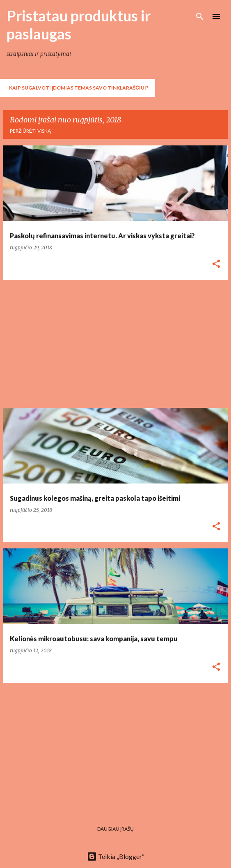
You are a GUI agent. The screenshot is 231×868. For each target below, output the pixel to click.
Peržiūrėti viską (30, 131)
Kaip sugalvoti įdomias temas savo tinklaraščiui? (79, 88)
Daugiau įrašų (115, 829)
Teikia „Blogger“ (116, 856)
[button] (216, 264)
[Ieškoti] (200, 16)
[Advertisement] (115, 344)
